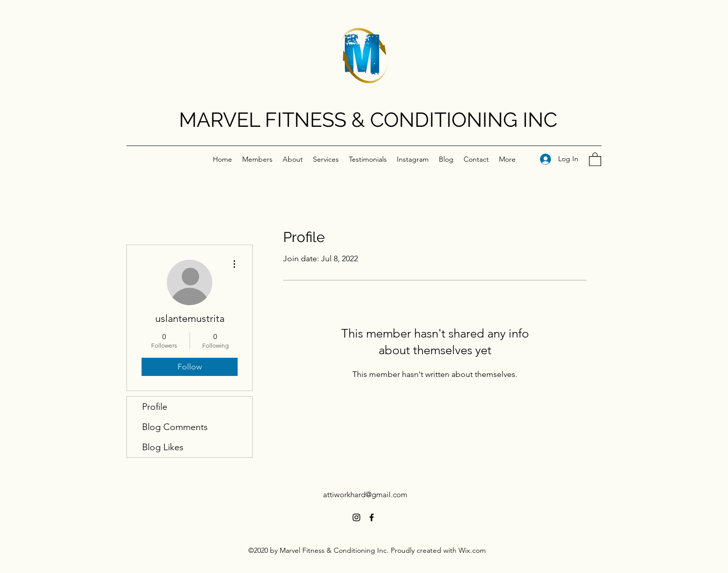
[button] (595, 159)
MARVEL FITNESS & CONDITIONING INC (368, 120)
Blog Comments (175, 427)
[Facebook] (372, 517)
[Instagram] (356, 517)
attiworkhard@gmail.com (365, 494)
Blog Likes (163, 447)
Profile (155, 407)
